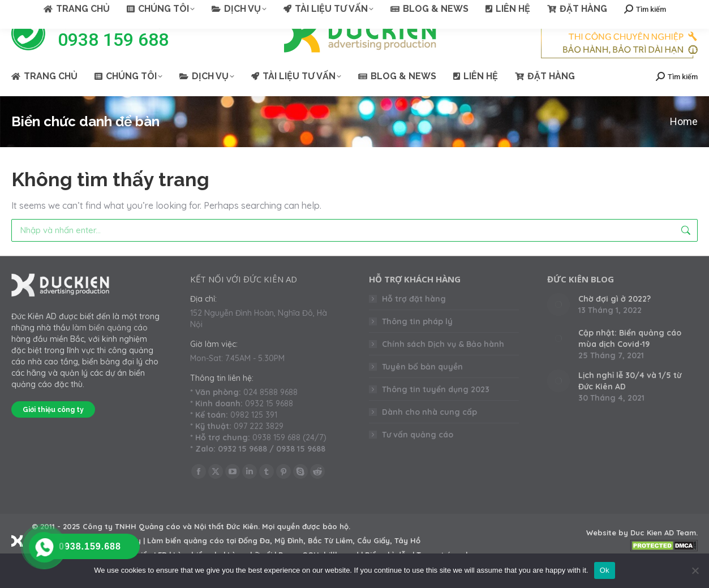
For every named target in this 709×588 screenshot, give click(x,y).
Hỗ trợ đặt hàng (414, 319)
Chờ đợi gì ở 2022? (615, 319)
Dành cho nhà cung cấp (429, 432)
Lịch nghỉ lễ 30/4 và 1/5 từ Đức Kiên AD (630, 401)
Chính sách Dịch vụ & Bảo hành (443, 364)
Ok (605, 570)
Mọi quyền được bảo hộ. (306, 547)
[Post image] (558, 325)
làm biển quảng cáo (110, 348)
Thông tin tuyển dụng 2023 (436, 410)
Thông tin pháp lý (417, 342)
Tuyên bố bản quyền (422, 387)
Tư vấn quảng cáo (418, 455)
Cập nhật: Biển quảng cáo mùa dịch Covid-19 (630, 359)
